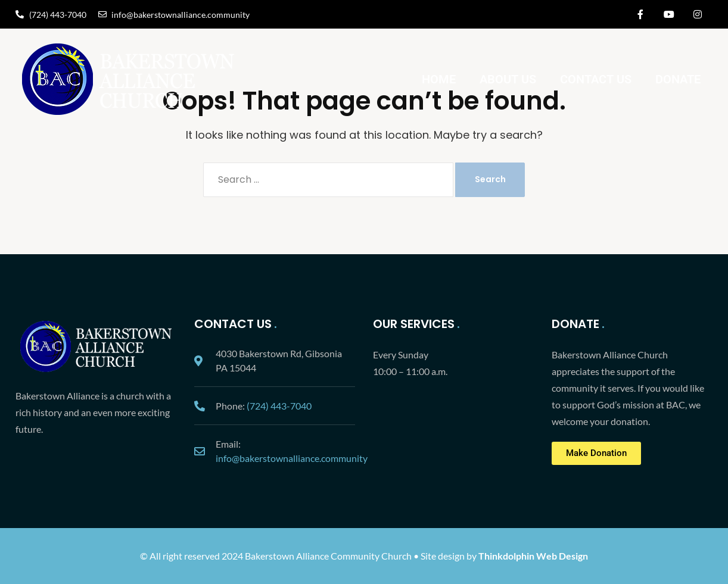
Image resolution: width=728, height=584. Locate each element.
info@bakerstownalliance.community (292, 458)
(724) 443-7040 (279, 406)
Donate (678, 79)
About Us (508, 79)
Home (439, 79)
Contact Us (596, 79)
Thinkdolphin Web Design (533, 556)
